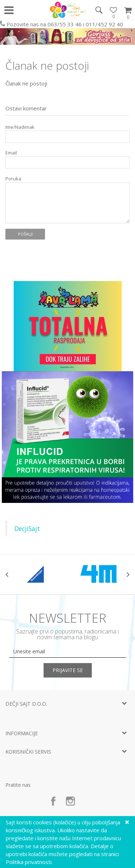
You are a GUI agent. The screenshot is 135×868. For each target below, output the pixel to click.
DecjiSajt (27, 529)
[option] (37, 574)
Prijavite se (68, 670)
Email (11, 153)
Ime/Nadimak (20, 127)
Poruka (13, 179)
